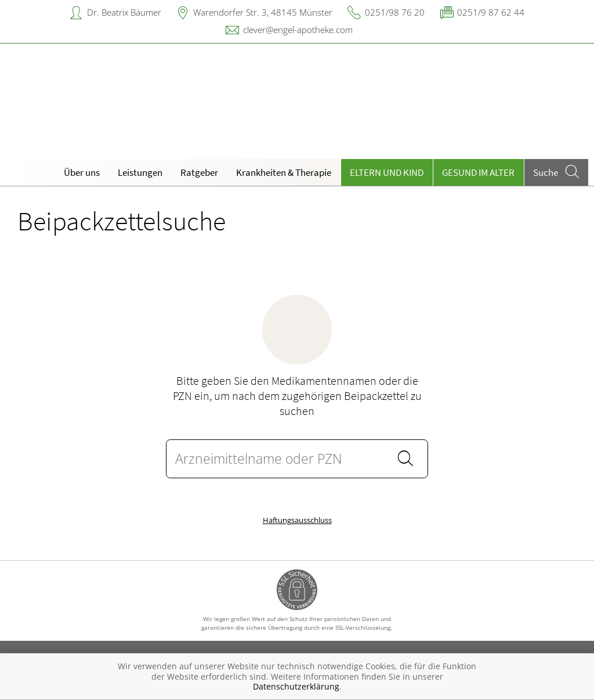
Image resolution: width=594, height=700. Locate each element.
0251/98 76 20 (395, 12)
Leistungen (140, 172)
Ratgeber (199, 172)
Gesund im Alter (478, 172)
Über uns (82, 172)
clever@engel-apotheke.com (298, 30)
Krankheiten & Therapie (284, 172)
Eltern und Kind (387, 172)
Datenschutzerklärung (296, 686)
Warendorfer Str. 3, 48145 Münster (263, 12)
